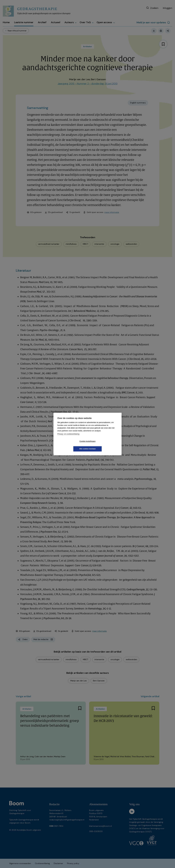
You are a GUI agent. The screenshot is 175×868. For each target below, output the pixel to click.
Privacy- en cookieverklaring (68, 438)
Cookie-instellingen (71, 445)
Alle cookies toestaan (104, 445)
